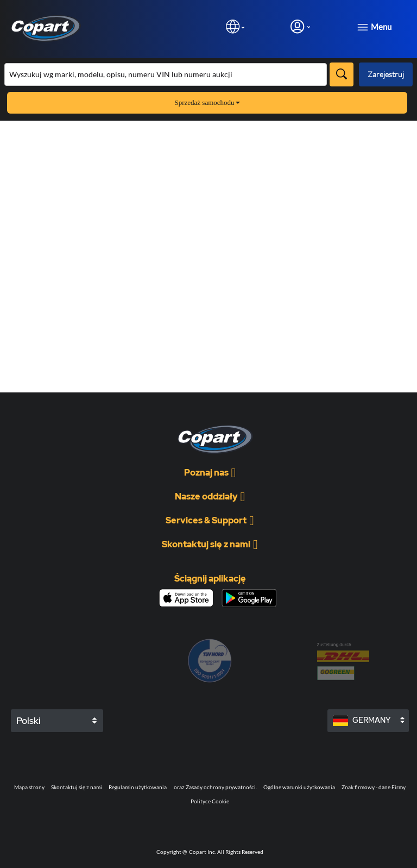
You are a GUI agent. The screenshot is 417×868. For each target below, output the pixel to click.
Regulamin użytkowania (138, 787)
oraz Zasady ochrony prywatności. (215, 787)
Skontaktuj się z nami (77, 787)
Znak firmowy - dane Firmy (374, 787)
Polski (29, 721)
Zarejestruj (386, 74)
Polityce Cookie (210, 801)
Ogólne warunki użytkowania (299, 787)
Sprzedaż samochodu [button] (207, 102)
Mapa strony (29, 787)
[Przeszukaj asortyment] (166, 74)
